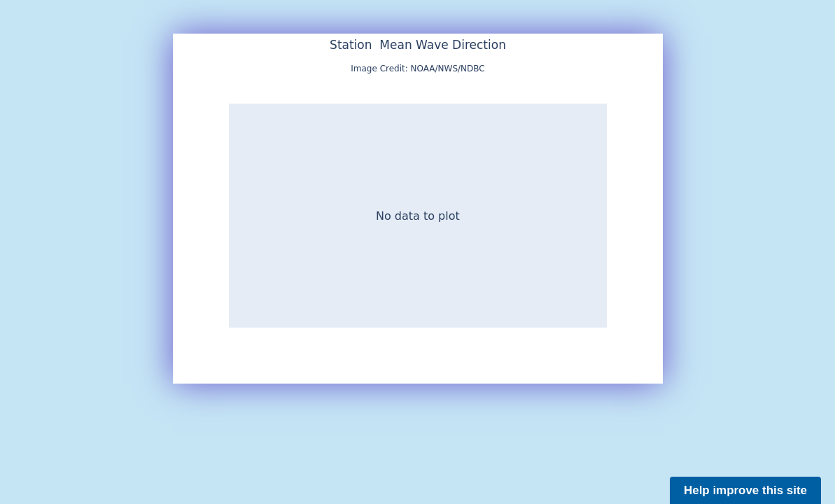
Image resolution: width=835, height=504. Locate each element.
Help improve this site (745, 490)
